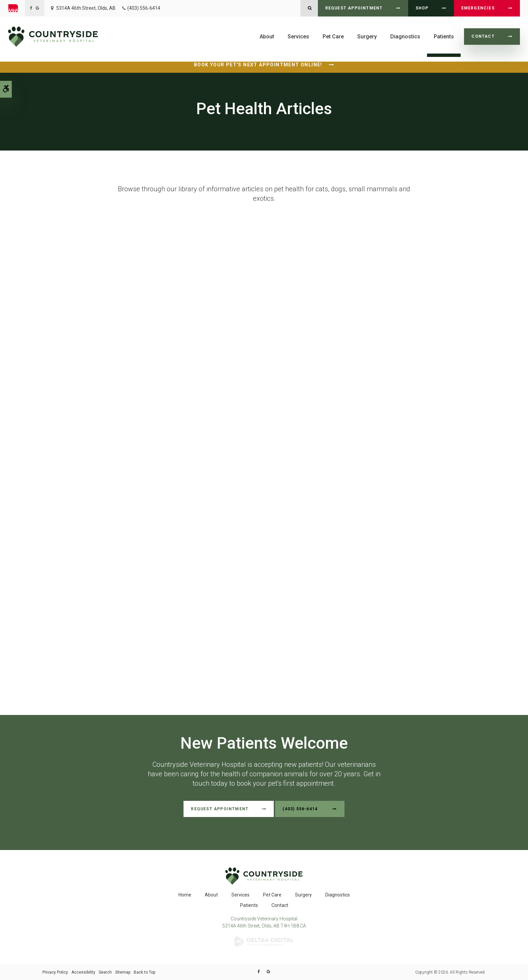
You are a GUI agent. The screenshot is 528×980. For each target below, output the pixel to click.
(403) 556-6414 (144, 8)
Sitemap (123, 972)
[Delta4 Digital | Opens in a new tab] (264, 941)
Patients (444, 37)
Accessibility (83, 972)
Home (185, 894)
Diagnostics (405, 37)
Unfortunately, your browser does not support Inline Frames (264, 442)
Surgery (367, 37)
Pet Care (333, 37)
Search (105, 972)
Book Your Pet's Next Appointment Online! (258, 65)
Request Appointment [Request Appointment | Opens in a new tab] (354, 8)
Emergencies (478, 8)
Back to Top (144, 972)
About (267, 37)
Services (298, 37)
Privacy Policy (55, 972)
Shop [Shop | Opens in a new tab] (422, 8)
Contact (483, 36)
